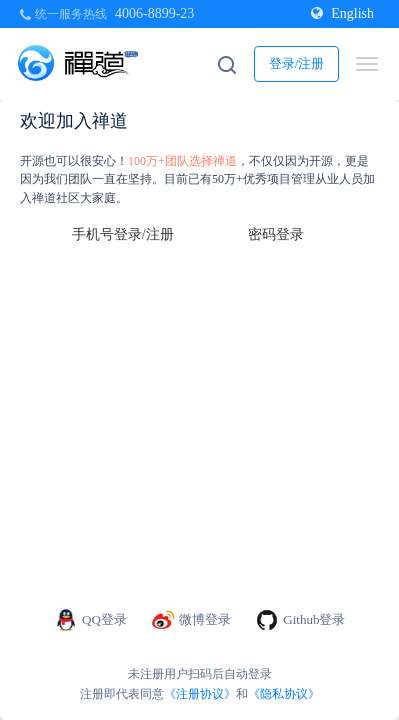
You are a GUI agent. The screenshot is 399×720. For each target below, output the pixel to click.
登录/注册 (297, 63)
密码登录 (276, 234)
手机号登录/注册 (123, 234)
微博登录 (191, 620)
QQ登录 (90, 620)
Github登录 (300, 620)
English (342, 13)
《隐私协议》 (284, 694)
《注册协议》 (200, 694)
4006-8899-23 (154, 13)
